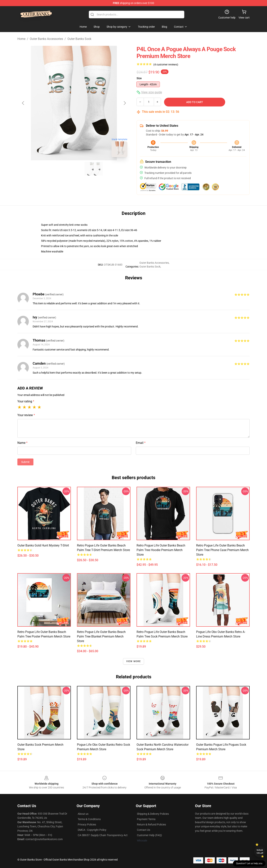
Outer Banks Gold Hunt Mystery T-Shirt (43, 545)
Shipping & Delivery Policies (153, 814)
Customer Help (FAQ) (149, 835)
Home (21, 39)
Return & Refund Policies (151, 824)
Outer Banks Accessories (46, 39)
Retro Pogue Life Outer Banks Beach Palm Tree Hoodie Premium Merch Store (161, 550)
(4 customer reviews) (166, 64)
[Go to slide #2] (74, 169)
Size (139, 78)
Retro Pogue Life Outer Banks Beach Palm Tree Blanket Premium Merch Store (101, 636)
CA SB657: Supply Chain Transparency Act (103, 835)
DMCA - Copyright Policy (92, 830)
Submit (25, 462)
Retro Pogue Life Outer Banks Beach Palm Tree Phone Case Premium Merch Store (222, 550)
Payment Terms (146, 819)
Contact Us (144, 830)
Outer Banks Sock (79, 39)
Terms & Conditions (89, 819)
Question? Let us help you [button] (249, 863)
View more (134, 661)
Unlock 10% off (260, 851)
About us (83, 814)
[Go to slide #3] (94, 169)
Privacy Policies (87, 824)
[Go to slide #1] (54, 169)
